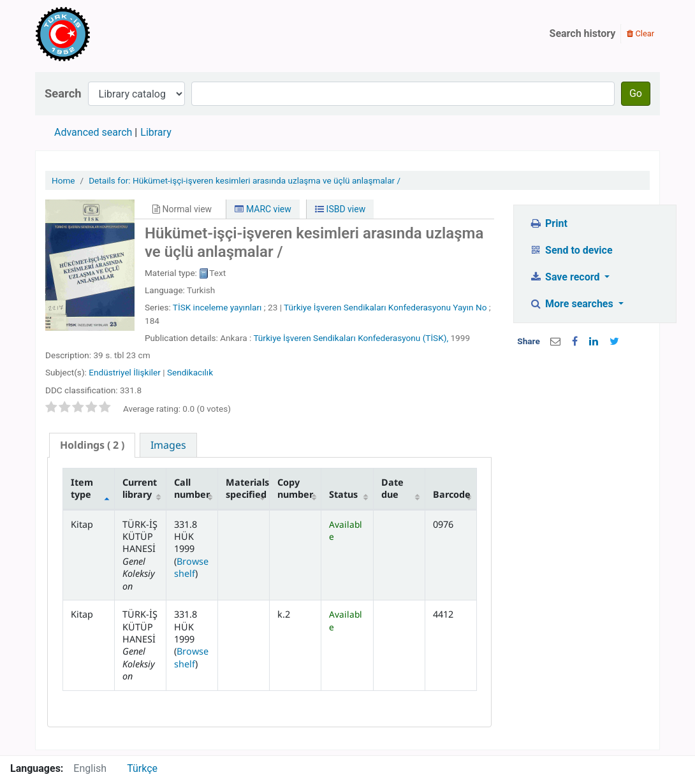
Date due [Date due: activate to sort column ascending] (392, 488)
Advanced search (93, 132)
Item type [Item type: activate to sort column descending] (82, 488)
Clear (640, 33)
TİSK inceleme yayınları (217, 307)
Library (156, 132)
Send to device (571, 250)
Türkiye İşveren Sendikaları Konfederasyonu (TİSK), (351, 338)
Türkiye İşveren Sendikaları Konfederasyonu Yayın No (385, 307)
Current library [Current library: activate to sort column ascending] (140, 488)
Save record (566, 277)
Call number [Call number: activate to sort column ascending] (192, 488)
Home (63, 180)
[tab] (92, 445)
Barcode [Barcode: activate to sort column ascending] (452, 494)
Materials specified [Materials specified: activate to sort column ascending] (247, 488)
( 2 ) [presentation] (92, 445)
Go (636, 93)
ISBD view (340, 209)
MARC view (263, 209)
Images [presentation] (168, 445)
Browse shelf (191, 567)
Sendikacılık (190, 372)
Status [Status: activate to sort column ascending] (343, 494)
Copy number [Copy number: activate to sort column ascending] (295, 488)
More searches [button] (573, 304)
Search (63, 93)
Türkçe (142, 768)
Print (549, 223)
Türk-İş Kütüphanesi (99, 34)
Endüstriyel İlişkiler (125, 372)
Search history (583, 33)
